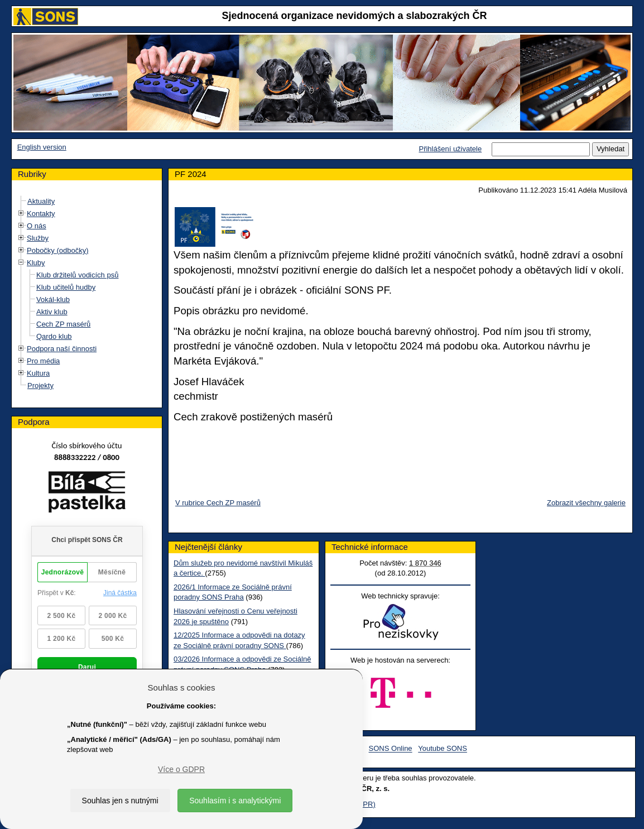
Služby (38, 238)
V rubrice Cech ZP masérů (218, 503)
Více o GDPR (181, 769)
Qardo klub (54, 336)
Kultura (38, 373)
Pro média (43, 361)
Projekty (40, 385)
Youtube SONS (443, 749)
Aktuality (41, 201)
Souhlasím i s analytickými (235, 801)
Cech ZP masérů (63, 324)
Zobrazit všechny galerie (586, 503)
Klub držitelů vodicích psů (77, 275)
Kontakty (41, 214)
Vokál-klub (53, 300)
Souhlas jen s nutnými (120, 801)
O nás (37, 226)
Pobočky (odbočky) (58, 250)
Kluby (36, 263)
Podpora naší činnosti (62, 349)
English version (42, 147)
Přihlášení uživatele (450, 149)
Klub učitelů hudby (66, 287)
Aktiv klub (52, 312)
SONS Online (391, 749)
